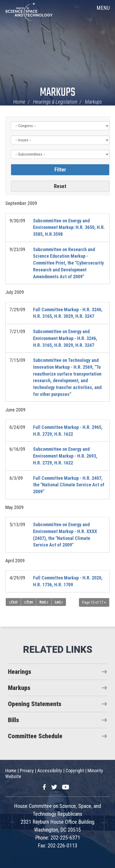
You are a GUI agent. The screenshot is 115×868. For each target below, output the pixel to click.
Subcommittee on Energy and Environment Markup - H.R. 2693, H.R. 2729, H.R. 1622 (65, 456)
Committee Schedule (35, 736)
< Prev (28, 602)
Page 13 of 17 (94, 602)
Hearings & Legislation (55, 102)
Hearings (20, 672)
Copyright (75, 771)
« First (13, 602)
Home (19, 102)
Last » (59, 602)
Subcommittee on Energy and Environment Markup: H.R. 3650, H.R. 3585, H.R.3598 (69, 227)
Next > (44, 602)
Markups (58, 93)
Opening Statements (35, 704)
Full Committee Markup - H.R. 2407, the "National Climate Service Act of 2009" (69, 485)
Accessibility (50, 771)
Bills (13, 720)
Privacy (27, 771)
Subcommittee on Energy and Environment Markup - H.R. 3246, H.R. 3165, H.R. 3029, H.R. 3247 (65, 338)
